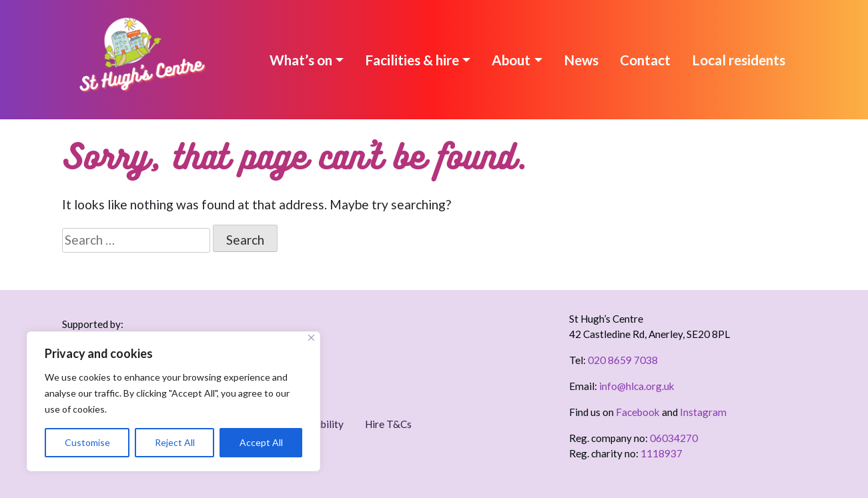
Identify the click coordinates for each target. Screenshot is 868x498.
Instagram (703, 412)
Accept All (261, 442)
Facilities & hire (412, 60)
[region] (173, 401)
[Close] (311, 338)
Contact (645, 60)
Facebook (638, 412)
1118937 (662, 453)
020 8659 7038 (623, 360)
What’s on (301, 60)
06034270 (674, 438)
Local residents (739, 60)
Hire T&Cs (388, 424)
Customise (87, 442)
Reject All (175, 442)
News (581, 60)
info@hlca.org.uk (637, 386)
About (511, 60)
